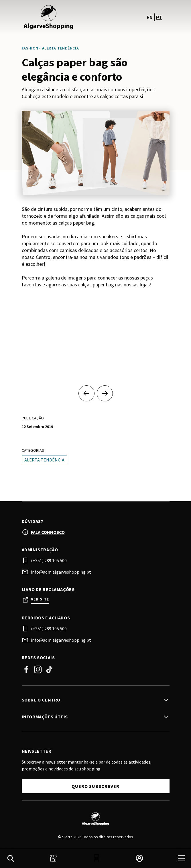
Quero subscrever (95, 786)
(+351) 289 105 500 (49, 560)
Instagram (38, 669)
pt (159, 17)
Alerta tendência (44, 460)
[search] (11, 858)
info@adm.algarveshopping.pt (61, 572)
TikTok (49, 669)
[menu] (181, 858)
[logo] (59, 17)
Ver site (40, 599)
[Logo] (96, 819)
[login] (139, 858)
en (150, 17)
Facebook (26, 669)
